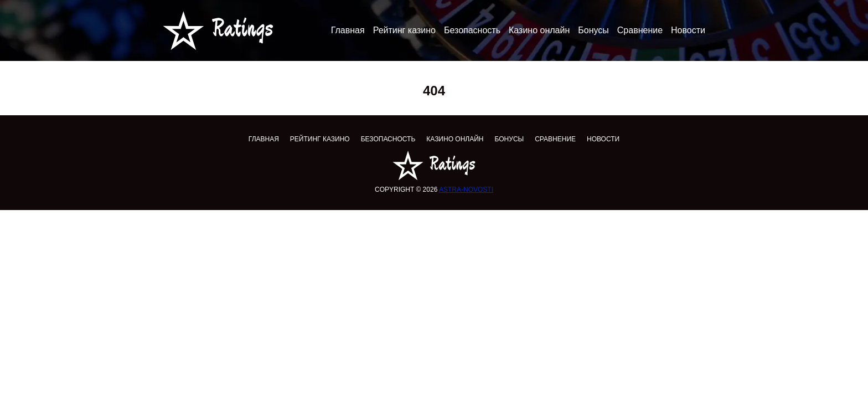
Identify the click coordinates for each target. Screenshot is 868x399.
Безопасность (472, 30)
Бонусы (593, 30)
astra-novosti (466, 190)
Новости (688, 30)
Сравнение (640, 30)
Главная (348, 30)
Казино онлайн (539, 30)
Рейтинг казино (404, 30)
